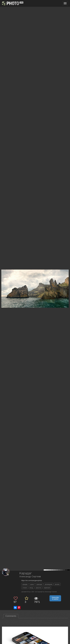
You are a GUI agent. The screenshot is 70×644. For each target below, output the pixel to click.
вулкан (57, 584)
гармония (47, 588)
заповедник (48, 584)
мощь (31, 588)
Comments (11, 616)
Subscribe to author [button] (55, 598)
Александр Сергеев (30, 577)
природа (39, 584)
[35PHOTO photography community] (12, 3)
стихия (25, 588)
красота (39, 588)
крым (32, 584)
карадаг (25, 584)
